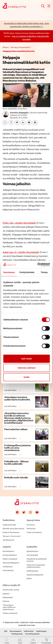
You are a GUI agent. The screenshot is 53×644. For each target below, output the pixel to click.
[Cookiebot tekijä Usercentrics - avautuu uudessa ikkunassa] (38, 265)
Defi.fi (29, 578)
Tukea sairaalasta (34, 532)
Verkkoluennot (8, 540)
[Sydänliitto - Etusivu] (27, 502)
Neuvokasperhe (15, 631)
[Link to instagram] (30, 512)
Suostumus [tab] (9, 272)
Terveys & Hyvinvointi (20, 47)
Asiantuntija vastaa (11, 590)
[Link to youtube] (37, 512)
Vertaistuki (31, 528)
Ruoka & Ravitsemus (11, 532)
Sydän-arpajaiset (10, 559)
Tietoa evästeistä (10, 613)
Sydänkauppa (32, 571)
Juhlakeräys (8, 567)
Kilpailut (6, 594)
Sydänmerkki (29, 631)
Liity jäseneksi (32, 555)
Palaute (6, 601)
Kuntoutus (31, 525)
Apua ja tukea (33, 520)
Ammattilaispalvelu (32, 634)
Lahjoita (7, 547)
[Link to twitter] (24, 512)
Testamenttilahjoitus (11, 563)
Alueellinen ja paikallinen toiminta (37, 560)
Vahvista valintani (27, 368)
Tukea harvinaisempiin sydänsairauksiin (36, 566)
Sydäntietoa (9, 520)
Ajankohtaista (32, 551)
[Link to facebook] (17, 512)
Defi (6, 631)
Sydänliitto (32, 547)
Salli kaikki (26, 359)
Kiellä (26, 377)
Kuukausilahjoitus (10, 555)
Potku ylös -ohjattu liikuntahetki (19, 223)
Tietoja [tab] (44, 272)
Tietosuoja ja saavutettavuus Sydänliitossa (9, 607)
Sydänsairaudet (9, 525)
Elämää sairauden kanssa (13, 528)
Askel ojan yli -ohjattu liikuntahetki (21, 252)
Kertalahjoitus (8, 551)
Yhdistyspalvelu (17, 634)
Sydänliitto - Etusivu (22, 6)
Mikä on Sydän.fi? (11, 585)
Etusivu (6, 47)
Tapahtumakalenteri (35, 575)
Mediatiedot (8, 597)
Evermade (31, 625)
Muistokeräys (8, 570)
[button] (43, 7)
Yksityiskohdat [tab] (27, 272)
